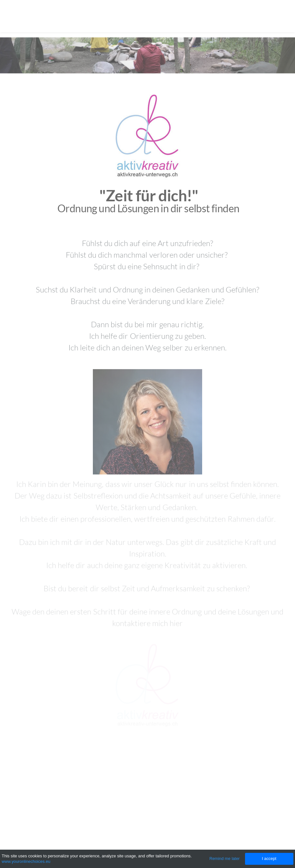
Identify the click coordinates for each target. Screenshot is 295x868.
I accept (269, 858)
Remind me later (224, 858)
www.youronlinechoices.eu (26, 861)
